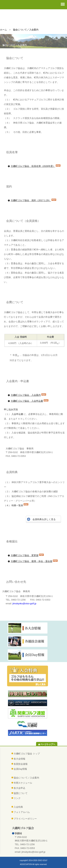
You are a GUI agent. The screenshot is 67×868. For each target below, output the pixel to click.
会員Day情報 (20, 769)
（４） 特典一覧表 (14, 505)
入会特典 (18, 807)
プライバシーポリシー (25, 819)
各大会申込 (19, 788)
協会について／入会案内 (26, 778)
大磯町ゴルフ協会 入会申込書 (27, 401)
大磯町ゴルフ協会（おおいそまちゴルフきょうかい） (34, 18)
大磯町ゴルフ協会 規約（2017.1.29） (31, 200)
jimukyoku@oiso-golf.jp (24, 603)
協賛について (21, 793)
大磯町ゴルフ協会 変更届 (25, 555)
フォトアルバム (22, 812)
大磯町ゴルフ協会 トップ (27, 754)
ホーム (3, 30)
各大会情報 (19, 759)
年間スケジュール (23, 783)
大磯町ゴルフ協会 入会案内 (26, 395)
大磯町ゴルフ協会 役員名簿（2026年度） (33, 166)
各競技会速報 (21, 764)
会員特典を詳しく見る (44, 519)
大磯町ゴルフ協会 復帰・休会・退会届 (31, 561)
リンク (17, 798)
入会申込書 (17, 414)
